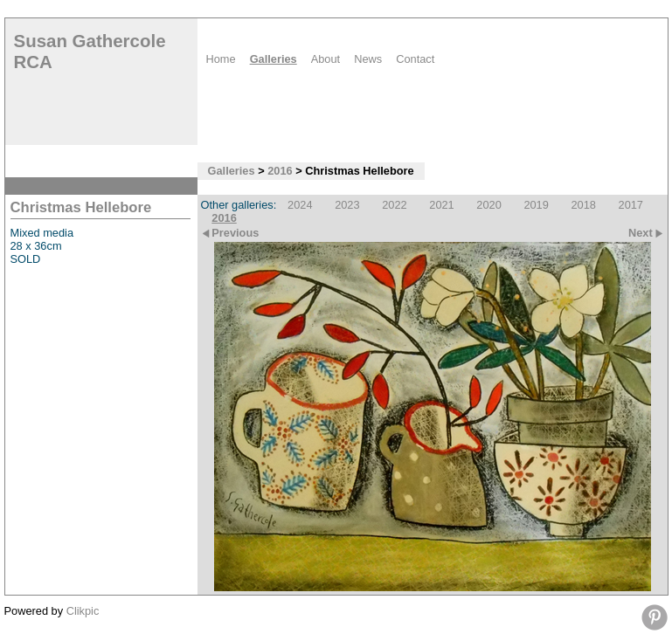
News (368, 59)
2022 (394, 205)
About (326, 59)
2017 (631, 205)
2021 (441, 205)
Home (221, 59)
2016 (280, 171)
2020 (488, 205)
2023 (347, 205)
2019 (536, 205)
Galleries (274, 59)
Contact (415, 59)
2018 (583, 205)
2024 (300, 205)
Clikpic (83, 611)
